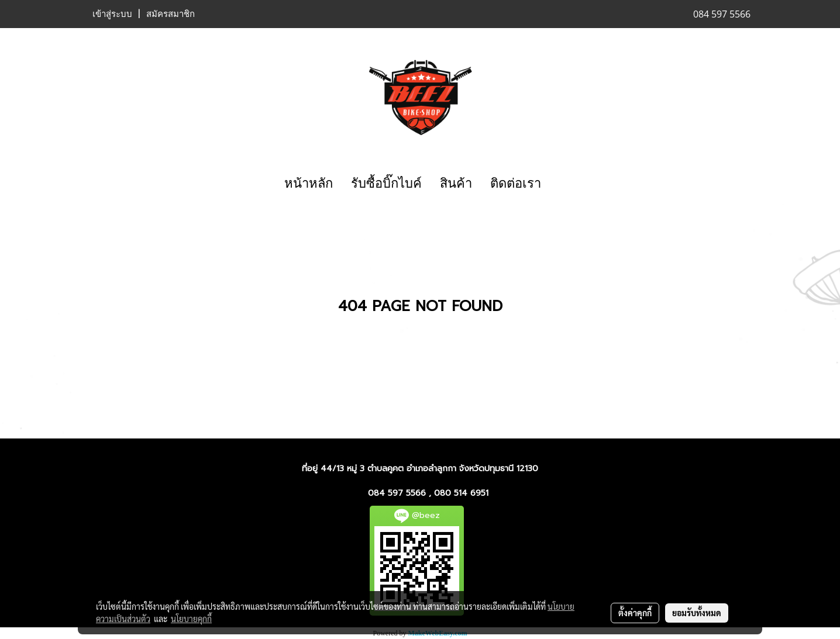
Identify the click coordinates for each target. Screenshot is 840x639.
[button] (560, 184)
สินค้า (456, 183)
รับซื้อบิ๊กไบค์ (386, 183)
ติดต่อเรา (516, 183)
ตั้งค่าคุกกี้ (635, 613)
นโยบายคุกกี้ (191, 619)
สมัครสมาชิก (171, 14)
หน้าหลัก (309, 183)
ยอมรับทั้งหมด (697, 613)
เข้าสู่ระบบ (112, 14)
